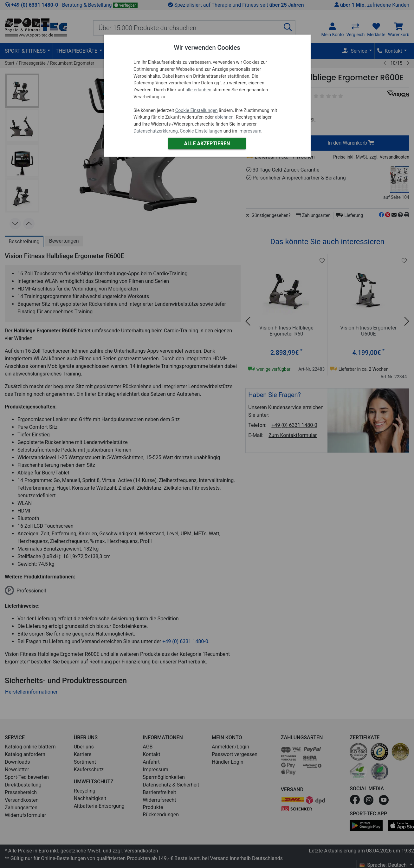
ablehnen (224, 117)
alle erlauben (198, 90)
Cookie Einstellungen (197, 111)
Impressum (250, 131)
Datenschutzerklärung (156, 131)
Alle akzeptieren (207, 144)
